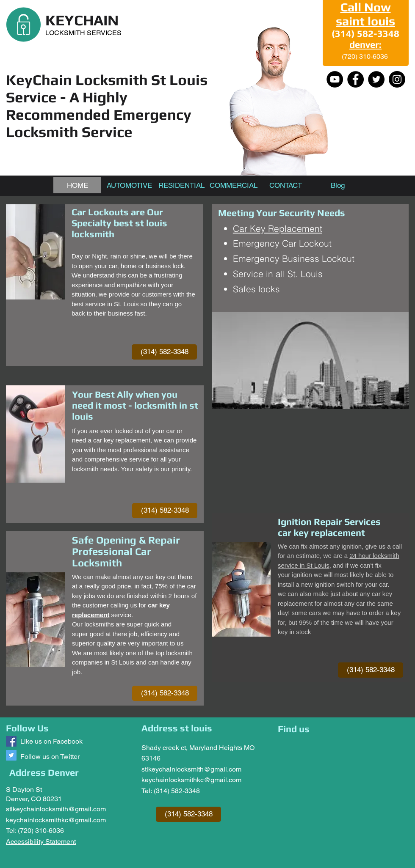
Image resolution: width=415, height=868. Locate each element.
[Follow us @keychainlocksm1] (11, 755)
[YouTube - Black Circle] (335, 79)
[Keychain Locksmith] (11, 741)
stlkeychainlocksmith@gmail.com (56, 809)
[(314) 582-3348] (164, 352)
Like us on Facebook (51, 741)
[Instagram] (397, 79)
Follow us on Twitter (50, 757)
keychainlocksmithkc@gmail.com (56, 820)
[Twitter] (376, 79)
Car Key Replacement (278, 228)
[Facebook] (356, 79)
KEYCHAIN (82, 20)
